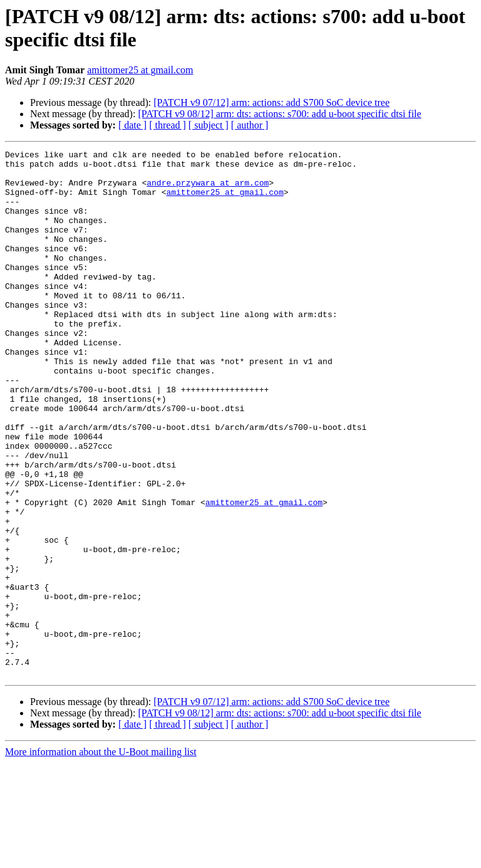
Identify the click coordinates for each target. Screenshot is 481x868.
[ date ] (132, 125)
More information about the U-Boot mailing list (101, 857)
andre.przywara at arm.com (208, 190)
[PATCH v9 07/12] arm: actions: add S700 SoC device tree (272, 102)
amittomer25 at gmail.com (140, 70)
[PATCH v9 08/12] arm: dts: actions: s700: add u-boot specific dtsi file (279, 114)
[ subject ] (209, 125)
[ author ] (250, 125)
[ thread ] (168, 125)
